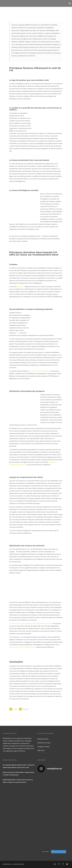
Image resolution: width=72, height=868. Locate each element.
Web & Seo (41, 751)
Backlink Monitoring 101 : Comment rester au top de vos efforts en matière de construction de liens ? (18, 781)
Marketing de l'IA (43, 739)
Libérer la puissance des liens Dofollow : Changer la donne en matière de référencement (18, 774)
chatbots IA (21, 287)
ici (41, 236)
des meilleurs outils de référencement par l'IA (35, 646)
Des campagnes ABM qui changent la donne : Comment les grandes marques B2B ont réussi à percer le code (19, 766)
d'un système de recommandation (39, 371)
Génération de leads (44, 743)
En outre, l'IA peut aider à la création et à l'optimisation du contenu (31, 624)
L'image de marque (43, 747)
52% (18, 333)
